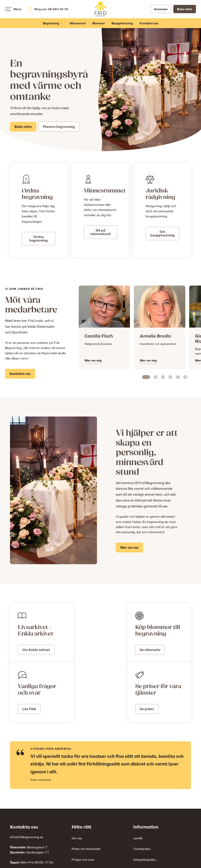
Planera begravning (59, 127)
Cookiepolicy (142, 806)
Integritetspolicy (145, 817)
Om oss (77, 796)
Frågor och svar (83, 817)
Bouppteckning (122, 24)
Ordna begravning (38, 239)
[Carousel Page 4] (170, 377)
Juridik (138, 796)
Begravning (51, 24)
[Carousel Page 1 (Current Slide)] (146, 377)
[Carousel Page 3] (163, 377)
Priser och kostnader (86, 806)
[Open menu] (8, 9)
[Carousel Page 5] (178, 377)
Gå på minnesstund (100, 232)
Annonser (161, 9)
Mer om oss (129, 547)
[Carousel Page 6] (185, 377)
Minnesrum (78, 24)
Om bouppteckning (163, 233)
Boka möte (185, 9)
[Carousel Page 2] (155, 377)
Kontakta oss (149, 24)
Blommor (99, 24)
